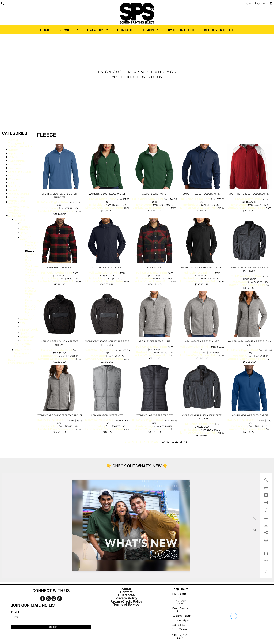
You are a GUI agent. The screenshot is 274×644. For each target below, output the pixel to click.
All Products (16, 216)
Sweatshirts (16, 161)
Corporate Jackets (32, 271)
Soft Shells (29, 280)
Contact (126, 592)
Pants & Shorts (18, 194)
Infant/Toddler (30, 330)
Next (155, 442)
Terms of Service (126, 605)
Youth (29, 284)
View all (13, 140)
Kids (11, 183)
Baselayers (21, 353)
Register (260, 3)
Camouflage (34, 300)
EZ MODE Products (15, 211)
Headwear (15, 168)
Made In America (20, 146)
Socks (18, 356)
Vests (29, 294)
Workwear (15, 179)
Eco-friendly (31, 305)
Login (247, 3)
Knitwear (26, 340)
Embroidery (50, 208)
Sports (30, 288)
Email (15, 612)
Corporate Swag (19, 172)
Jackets (13, 190)
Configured (16, 143)
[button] (2, 3)
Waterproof (33, 242)
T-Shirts (13, 157)
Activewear (16, 164)
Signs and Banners (21, 363)
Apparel (19, 220)
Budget (13, 150)
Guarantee (126, 595)
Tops (23, 223)
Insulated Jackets (32, 247)
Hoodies (31, 291)
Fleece (24, 233)
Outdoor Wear (25, 238)
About (126, 589)
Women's (14, 175)
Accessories (16, 197)
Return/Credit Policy (126, 601)
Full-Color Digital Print (53, 202)
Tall (27, 297)
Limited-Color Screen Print (57, 211)
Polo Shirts (15, 186)
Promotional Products (17, 202)
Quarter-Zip (31, 256)
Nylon (29, 312)
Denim (30, 309)
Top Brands (16, 154)
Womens (31, 275)
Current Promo (19, 207)
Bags (11, 360)
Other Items (22, 350)
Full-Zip (28, 262)
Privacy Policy (126, 598)
